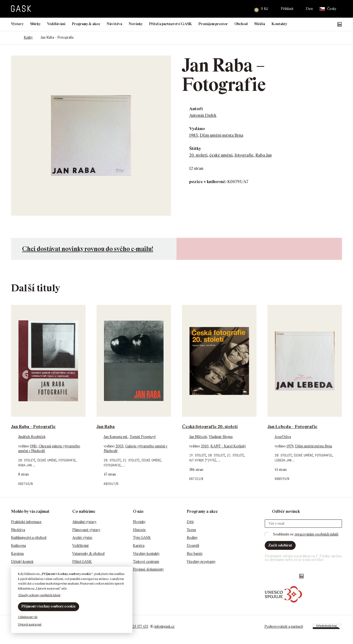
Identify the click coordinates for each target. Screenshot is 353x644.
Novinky (136, 24)
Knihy (28, 37)
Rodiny (192, 538)
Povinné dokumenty (148, 569)
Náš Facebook (313, 24)
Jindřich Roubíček (32, 437)
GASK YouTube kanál (331, 24)
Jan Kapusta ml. (116, 437)
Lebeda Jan (283, 460)
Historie (139, 530)
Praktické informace (26, 522)
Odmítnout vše (28, 617)
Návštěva (114, 24)
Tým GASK (142, 538)
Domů (14, 38)
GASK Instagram (322, 24)
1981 (33, 446)
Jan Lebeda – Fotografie (292, 427)
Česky (328, 9)
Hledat (243, 9)
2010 (205, 446)
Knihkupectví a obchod (29, 538)
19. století (198, 455)
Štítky (195, 148)
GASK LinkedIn (339, 24)
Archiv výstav (82, 538)
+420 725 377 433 (135, 626)
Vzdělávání (56, 24)
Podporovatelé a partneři (284, 626)
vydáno (24, 446)
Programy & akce (86, 24)
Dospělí (193, 546)
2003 (119, 446)
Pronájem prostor (213, 24)
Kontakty (279, 24)
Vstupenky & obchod (88, 554)
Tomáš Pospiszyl (143, 437)
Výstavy (17, 24)
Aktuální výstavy (84, 522)
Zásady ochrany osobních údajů (39, 595)
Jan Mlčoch (198, 437)
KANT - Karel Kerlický (228, 446)
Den (309, 9)
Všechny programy (201, 562)
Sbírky (35, 24)
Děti (190, 522)
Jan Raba (106, 427)
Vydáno (197, 129)
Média (260, 24)
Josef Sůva (283, 437)
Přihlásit (287, 9)
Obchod (241, 24)
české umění (221, 155)
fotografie (244, 155)
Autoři (196, 109)
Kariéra (139, 546)
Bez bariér (195, 554)
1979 (290, 446)
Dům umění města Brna (221, 135)
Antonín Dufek (203, 115)
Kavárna (17, 554)
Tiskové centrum (146, 562)
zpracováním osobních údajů (316, 534)
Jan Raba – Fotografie (33, 427)
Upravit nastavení (30, 624)
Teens (191, 530)
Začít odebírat (280, 545)
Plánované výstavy (86, 530)
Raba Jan (264, 155)
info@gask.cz (165, 626)
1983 (193, 135)
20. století (198, 155)
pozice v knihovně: (208, 182)
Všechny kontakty (146, 554)
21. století (131, 460)
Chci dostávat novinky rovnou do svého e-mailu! (88, 249)
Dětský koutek (22, 562)
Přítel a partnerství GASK (171, 24)
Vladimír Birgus (221, 437)
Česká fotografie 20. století (210, 427)
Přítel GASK (82, 562)
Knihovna (18, 546)
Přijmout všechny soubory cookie (49, 606)
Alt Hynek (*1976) (203, 460)
